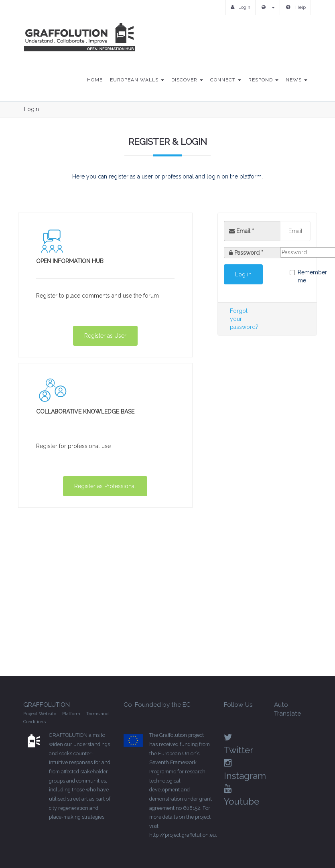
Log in (243, 274)
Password (249, 253)
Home (95, 80)
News (296, 80)
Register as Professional (105, 486)
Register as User (105, 336)
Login (241, 7)
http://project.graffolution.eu (183, 835)
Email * (242, 231)
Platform (71, 714)
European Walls (137, 80)
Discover (187, 80)
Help (296, 7)
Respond (263, 80)
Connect (226, 80)
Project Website (40, 714)
